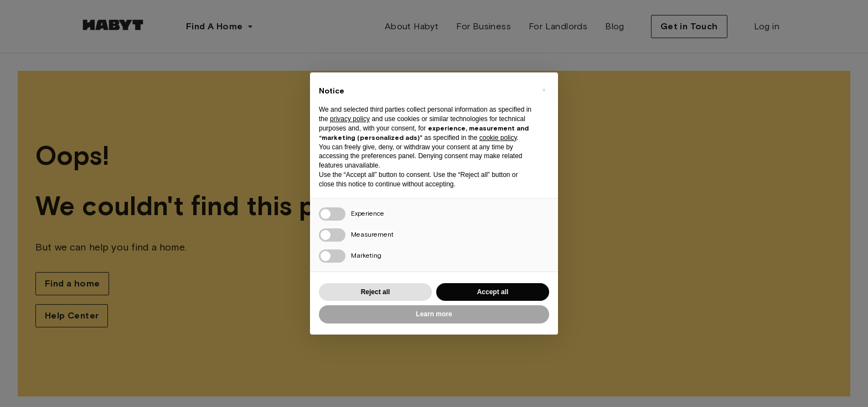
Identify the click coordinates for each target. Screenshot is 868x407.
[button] (544, 90)
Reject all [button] (376, 292)
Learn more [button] (434, 314)
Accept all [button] (493, 292)
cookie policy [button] (498, 138)
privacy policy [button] (350, 119)
